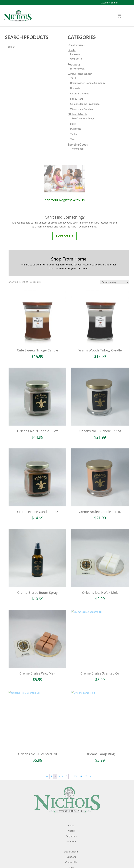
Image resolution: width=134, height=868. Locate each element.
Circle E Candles (80, 93)
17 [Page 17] (85, 768)
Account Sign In (110, 3)
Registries (71, 827)
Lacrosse (75, 54)
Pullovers (76, 129)
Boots (72, 50)
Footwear (74, 64)
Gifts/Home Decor (80, 74)
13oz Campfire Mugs (82, 118)
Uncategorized (76, 45)
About (71, 822)
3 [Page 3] (59, 768)
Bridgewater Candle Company (88, 83)
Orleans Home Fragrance (85, 104)
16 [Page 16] (80, 768)
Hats (73, 124)
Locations (71, 833)
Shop (71, 859)
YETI (73, 78)
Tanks (74, 134)
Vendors (71, 848)
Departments (71, 843)
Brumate (75, 88)
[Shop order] (114, 282)
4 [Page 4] (63, 768)
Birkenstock (77, 68)
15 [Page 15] (75, 768)
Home (71, 817)
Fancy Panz (77, 99)
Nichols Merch (77, 114)
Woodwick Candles (82, 109)
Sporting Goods (78, 144)
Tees (73, 139)
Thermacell (77, 148)
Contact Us (65, 236)
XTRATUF (76, 59)
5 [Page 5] (67, 768)
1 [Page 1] (51, 768)
